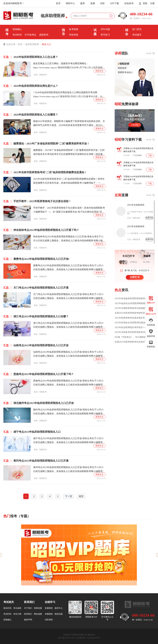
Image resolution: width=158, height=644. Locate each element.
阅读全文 (100, 71)
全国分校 (137, 40)
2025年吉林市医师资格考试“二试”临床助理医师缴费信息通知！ (45, 172)
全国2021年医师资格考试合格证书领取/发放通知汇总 (134, 342)
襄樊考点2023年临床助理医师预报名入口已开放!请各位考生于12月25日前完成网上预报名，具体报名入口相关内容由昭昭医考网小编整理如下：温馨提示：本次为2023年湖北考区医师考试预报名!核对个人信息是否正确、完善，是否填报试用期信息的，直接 (69, 268)
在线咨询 (129, 3)
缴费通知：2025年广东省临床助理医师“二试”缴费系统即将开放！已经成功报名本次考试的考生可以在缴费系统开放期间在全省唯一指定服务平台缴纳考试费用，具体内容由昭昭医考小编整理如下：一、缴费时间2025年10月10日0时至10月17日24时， (69, 153)
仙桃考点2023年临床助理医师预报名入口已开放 (36, 345)
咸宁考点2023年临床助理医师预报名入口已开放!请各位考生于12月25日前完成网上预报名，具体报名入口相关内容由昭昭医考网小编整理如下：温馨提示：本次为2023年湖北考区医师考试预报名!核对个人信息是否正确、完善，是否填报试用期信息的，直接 (69, 441)
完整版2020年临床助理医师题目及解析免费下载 (138, 178)
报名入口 (44, 24)
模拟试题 (59, 614)
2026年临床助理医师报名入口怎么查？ (31, 57)
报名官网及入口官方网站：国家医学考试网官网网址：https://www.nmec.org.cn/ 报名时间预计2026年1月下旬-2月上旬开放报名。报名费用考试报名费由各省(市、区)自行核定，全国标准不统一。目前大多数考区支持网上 (69, 66)
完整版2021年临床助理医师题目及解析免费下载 (138, 164)
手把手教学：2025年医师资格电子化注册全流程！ (37, 201)
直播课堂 (74, 40)
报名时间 (30, 24)
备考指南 (74, 29)
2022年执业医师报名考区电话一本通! (132, 327)
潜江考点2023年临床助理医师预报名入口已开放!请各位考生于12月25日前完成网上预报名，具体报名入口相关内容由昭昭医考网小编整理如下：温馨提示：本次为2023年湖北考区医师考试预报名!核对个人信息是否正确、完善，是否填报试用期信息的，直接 (69, 325)
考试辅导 (137, 35)
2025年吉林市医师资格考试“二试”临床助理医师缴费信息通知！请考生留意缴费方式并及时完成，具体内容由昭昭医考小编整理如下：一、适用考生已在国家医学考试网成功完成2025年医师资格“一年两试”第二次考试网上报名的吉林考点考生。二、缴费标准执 (69, 181)
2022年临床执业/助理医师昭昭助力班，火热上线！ (135, 303)
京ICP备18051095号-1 (67, 638)
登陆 (145, 3)
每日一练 (105, 40)
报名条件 (17, 24)
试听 (102, 3)
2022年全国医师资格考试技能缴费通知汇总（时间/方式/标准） (134, 308)
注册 (152, 3)
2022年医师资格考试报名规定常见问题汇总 (135, 318)
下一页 (69, 496)
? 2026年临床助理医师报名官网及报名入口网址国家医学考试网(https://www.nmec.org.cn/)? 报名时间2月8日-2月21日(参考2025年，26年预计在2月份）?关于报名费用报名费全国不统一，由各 (69, 95)
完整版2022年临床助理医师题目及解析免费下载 (138, 150)
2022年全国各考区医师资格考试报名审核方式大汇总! (135, 332)
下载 (150, 156)
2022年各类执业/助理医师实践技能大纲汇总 (135, 323)
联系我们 (28, 614)
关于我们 (28, 608)
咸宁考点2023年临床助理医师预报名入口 (32, 432)
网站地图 (38, 614)
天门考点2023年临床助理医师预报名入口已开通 (36, 288)
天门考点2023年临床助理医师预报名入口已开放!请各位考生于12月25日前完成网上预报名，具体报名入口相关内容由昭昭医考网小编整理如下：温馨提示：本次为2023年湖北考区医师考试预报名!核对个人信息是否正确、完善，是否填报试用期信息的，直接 (69, 297)
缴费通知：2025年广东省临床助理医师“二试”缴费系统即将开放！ (46, 144)
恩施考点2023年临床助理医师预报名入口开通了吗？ (39, 374)
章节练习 (105, 35)
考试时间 (17, 35)
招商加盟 (38, 608)
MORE (149, 53)
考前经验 (74, 24)
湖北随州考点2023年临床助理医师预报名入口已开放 (39, 403)
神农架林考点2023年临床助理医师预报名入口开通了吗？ (41, 230)
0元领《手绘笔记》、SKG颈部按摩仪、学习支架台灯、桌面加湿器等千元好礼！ (135, 337)
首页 (58, 3)
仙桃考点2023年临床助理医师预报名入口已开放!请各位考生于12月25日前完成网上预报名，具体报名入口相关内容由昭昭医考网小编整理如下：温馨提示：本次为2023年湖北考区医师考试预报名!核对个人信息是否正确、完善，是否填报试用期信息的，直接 (69, 354)
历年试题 (105, 29)
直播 (93, 3)
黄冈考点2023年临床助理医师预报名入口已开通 (36, 461)
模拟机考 (105, 24)
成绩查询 (44, 35)
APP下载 (114, 3)
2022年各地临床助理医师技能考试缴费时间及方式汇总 (134, 299)
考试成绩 (17, 608)
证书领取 (17, 40)
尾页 (81, 496)
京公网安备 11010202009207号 (88, 638)
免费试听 (149, 218)
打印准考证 (30, 35)
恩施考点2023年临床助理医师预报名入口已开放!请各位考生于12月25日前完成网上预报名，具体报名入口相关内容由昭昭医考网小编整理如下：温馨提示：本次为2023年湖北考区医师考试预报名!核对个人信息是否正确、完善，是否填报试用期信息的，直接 (69, 383)
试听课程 (49, 620)
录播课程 (49, 614)
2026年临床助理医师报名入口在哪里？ (31, 115)
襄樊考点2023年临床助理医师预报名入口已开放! (36, 259)
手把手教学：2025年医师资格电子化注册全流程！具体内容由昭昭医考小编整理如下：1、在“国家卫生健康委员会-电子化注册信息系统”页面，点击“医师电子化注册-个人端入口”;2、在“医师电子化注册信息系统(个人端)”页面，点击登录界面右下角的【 (69, 210)
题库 (83, 3)
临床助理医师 (32, 44)
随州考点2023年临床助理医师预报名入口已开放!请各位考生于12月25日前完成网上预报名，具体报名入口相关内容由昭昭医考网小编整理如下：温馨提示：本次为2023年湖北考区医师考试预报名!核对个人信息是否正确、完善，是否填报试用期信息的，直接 (69, 412)
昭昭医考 (43, 75)
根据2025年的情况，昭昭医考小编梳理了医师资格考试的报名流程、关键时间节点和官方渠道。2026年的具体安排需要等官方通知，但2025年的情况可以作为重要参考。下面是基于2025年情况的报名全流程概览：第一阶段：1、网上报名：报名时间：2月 (69, 124)
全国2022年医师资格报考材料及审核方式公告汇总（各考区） (135, 313)
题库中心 (59, 608)
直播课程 (49, 608)
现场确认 (17, 29)
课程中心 (70, 3)
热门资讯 (137, 29)
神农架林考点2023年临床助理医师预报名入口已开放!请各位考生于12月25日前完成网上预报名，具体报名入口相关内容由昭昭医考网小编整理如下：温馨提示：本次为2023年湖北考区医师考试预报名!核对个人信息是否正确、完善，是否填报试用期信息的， (69, 239)
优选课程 (137, 24)
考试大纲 (17, 614)
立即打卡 (135, 277)
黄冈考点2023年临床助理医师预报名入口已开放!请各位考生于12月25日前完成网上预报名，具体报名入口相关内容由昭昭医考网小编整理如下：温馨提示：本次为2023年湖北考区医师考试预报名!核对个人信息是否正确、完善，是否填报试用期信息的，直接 (69, 470)
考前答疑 (74, 35)
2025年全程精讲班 (136, 205)
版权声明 (28, 620)
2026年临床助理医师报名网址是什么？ (31, 86)
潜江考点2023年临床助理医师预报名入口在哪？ (36, 316)
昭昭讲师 (124, 64)
